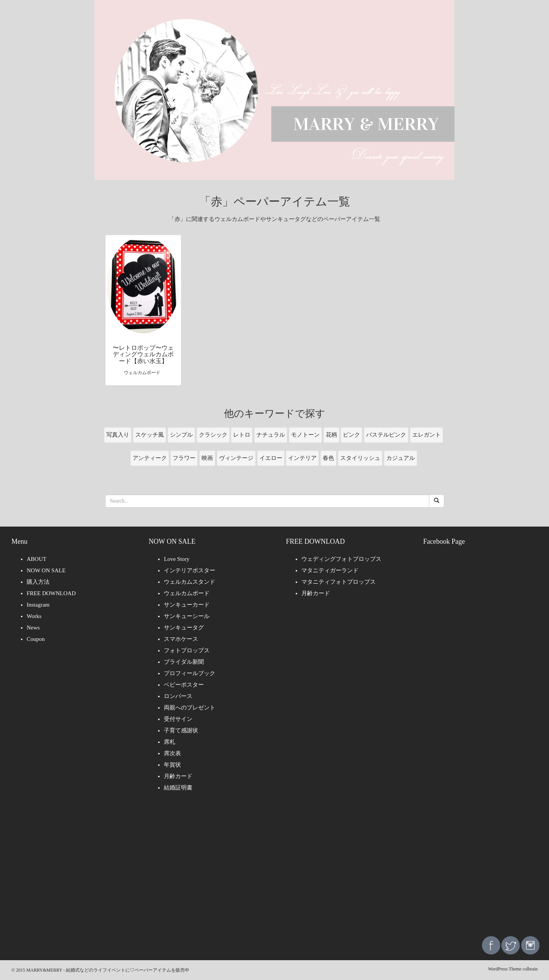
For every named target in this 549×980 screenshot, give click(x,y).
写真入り (118, 435)
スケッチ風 (150, 435)
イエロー (271, 458)
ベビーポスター (184, 685)
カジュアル (401, 458)
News (33, 628)
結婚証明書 (178, 788)
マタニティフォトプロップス (339, 582)
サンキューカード (187, 605)
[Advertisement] (275, 870)
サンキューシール (187, 616)
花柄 (331, 435)
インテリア (302, 458)
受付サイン (178, 719)
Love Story (177, 559)
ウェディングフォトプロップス (341, 559)
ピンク (351, 435)
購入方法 (38, 582)
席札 (170, 742)
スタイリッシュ (360, 458)
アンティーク (150, 458)
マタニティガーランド (330, 570)
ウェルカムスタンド (190, 582)
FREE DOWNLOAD (51, 593)
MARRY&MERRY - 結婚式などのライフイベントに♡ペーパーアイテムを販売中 (108, 970)
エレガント (427, 435)
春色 (328, 458)
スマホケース (181, 639)
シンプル (181, 435)
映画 (207, 458)
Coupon (36, 639)
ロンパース (178, 696)
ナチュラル (271, 435)
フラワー (184, 458)
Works (34, 616)
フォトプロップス (187, 650)
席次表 (172, 753)
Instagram (38, 605)
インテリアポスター (190, 570)
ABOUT (37, 559)
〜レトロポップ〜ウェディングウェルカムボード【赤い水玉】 (143, 354)
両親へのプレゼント (190, 708)
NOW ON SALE (46, 570)
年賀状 (172, 765)
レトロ (242, 435)
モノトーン (305, 435)
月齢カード (178, 776)
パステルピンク (386, 435)
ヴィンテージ (236, 458)
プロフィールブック (190, 673)
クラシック (213, 435)
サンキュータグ (184, 628)
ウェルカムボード (187, 593)
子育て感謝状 (181, 730)
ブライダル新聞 (184, 662)
